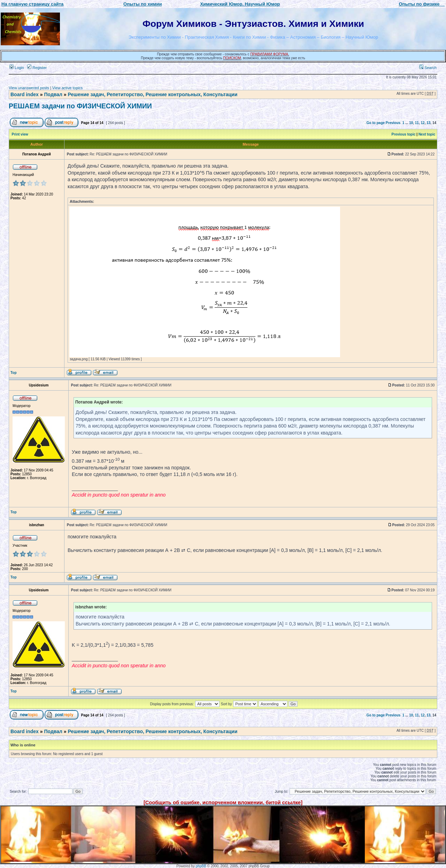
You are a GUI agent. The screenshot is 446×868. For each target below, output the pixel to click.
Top (14, 373)
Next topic (427, 134)
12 (423, 123)
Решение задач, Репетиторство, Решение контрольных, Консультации (152, 94)
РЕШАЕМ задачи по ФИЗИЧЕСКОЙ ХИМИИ (80, 106)
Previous (393, 123)
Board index (25, 94)
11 (417, 123)
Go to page (376, 123)
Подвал (53, 94)
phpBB (201, 866)
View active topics (67, 88)
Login (17, 68)
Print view (20, 134)
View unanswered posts (29, 88)
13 (428, 123)
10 (411, 123)
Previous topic (404, 134)
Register (37, 68)
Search (428, 68)
